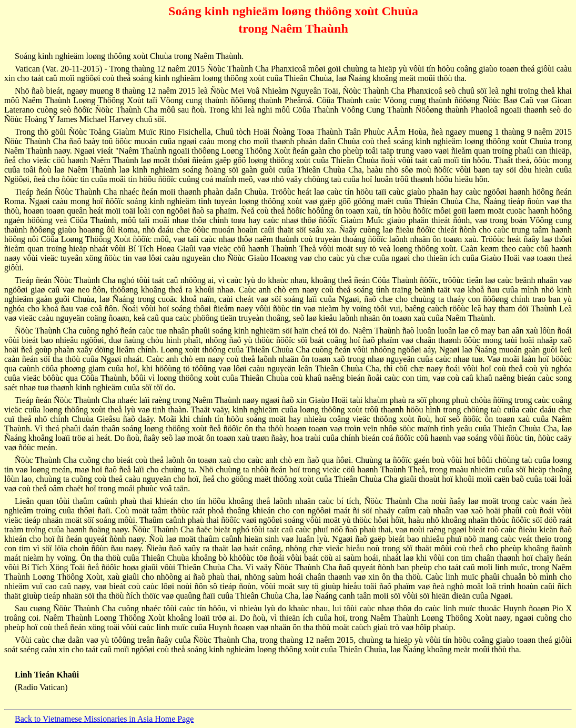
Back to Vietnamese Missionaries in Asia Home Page (104, 719)
